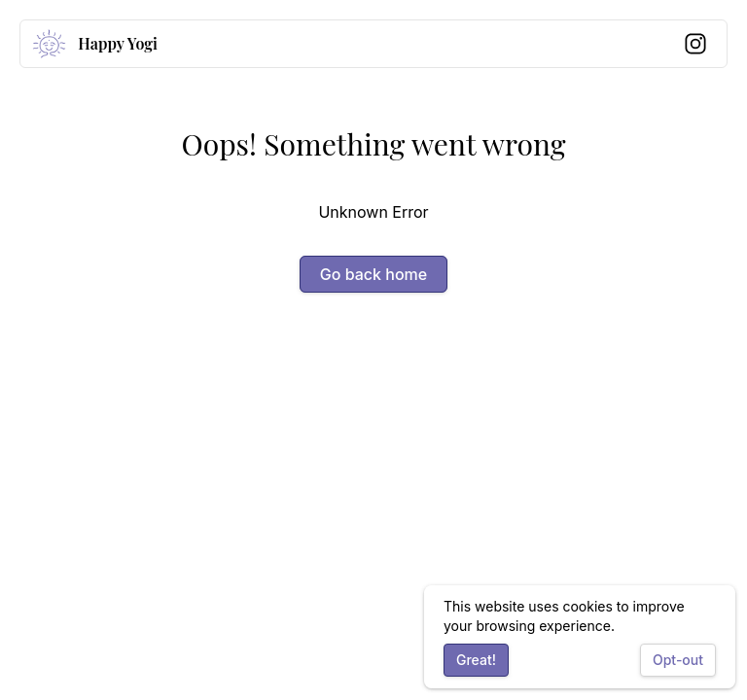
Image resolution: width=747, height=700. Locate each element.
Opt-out (678, 660)
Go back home (373, 274)
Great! (476, 660)
